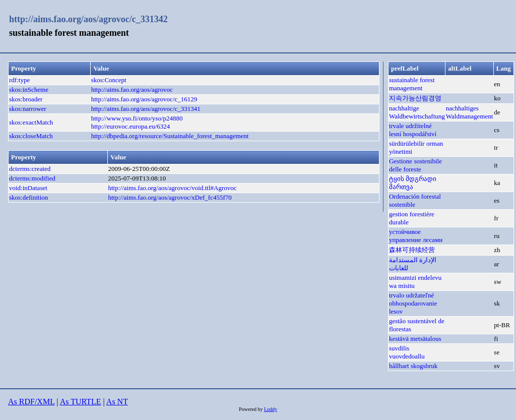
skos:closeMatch (31, 136)
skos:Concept (109, 80)
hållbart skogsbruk (413, 366)
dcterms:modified (32, 178)
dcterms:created (30, 169)
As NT (117, 402)
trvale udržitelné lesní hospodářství (413, 130)
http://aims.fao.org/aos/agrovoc (132, 89)
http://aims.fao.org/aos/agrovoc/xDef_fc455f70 (170, 197)
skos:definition (28, 197)
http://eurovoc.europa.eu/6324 (131, 126)
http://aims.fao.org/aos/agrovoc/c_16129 (144, 99)
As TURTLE (81, 402)
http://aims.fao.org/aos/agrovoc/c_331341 (146, 109)
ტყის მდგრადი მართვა (413, 183)
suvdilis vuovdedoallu (407, 352)
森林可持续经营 (412, 250)
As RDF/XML (31, 402)
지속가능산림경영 (415, 98)
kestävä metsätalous (415, 339)
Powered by (251, 409)
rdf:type (19, 80)
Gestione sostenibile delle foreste (415, 165)
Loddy (271, 409)
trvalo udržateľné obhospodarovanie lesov (413, 303)
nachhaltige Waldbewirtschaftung (417, 112)
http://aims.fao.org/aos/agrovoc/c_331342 (88, 19)
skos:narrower (28, 109)
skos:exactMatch (31, 122)
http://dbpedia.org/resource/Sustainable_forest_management (170, 136)
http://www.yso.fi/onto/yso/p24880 (137, 118)
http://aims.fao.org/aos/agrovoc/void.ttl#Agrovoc (172, 188)
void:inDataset (28, 188)
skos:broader (26, 99)
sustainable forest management (412, 84)
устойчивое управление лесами (416, 236)
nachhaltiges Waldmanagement (470, 112)
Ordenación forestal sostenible (415, 200)
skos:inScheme (29, 89)
